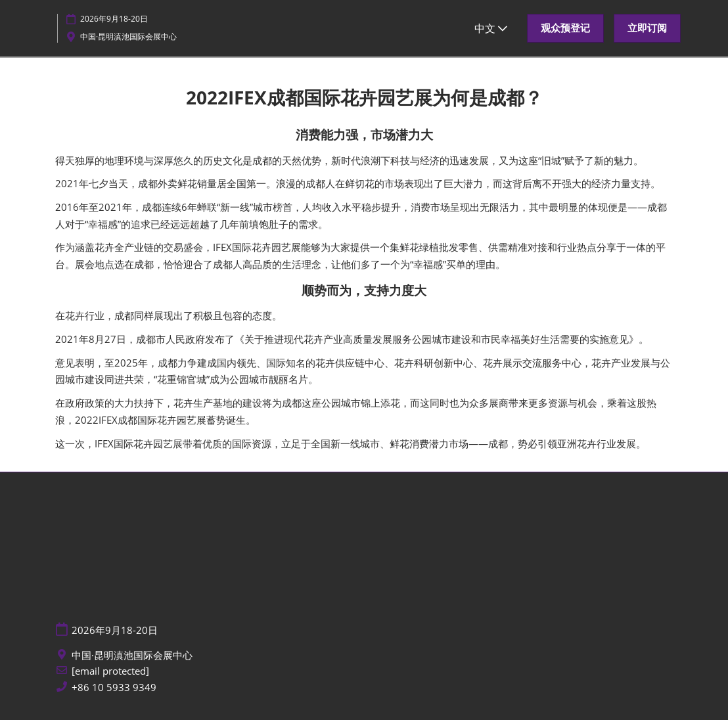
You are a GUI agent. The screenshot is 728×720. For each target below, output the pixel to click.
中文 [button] (491, 28)
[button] (565, 28)
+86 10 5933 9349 (114, 687)
